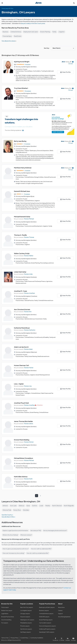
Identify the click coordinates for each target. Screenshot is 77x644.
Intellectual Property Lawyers (47, 629)
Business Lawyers (44, 611)
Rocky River (30, 508)
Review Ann (28, 310)
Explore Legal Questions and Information (16, 529)
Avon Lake (14, 504)
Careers (60, 611)
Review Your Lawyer (7, 611)
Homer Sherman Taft (22, 364)
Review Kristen (29, 440)
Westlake (39, 508)
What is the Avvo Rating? (10, 533)
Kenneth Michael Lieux (22, 190)
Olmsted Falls (19, 508)
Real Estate (18, 36)
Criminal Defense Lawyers (46, 614)
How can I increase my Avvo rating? (14, 553)
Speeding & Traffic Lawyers (47, 632)
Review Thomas (29, 236)
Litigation (62, 32)
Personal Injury (7, 36)
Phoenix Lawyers (25, 626)
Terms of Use (5, 638)
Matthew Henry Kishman (23, 167)
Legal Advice (5, 614)
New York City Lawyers (27, 608)
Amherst (5, 504)
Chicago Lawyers (25, 614)
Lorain (42, 504)
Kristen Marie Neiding (22, 438)
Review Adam (29, 348)
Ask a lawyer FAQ (36, 529)
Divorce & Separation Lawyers (48, 626)
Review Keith (28, 477)
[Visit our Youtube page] (73, 639)
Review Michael (29, 218)
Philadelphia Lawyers (26, 623)
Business (5, 32)
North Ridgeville (8, 508)
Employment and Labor (31, 32)
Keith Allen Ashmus (21, 475)
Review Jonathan (30, 292)
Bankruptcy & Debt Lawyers (47, 608)
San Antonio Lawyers (26, 629)
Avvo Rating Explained (64, 617)
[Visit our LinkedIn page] (68, 639)
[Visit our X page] (62, 639)
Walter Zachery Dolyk (22, 252)
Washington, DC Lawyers (27, 620)
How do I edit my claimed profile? (42, 549)
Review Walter (29, 255)
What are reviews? (26, 533)
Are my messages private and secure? (56, 529)
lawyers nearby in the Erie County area (38, 23)
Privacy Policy (14, 638)
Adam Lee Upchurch (21, 345)
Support (60, 614)
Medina (48, 504)
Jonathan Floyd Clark (22, 401)
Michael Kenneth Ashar (22, 215)
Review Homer (29, 366)
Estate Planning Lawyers (46, 620)
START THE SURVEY (58, 132)
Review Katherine (30, 329)
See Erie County (7, 513)
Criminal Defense (16, 32)
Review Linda (28, 273)
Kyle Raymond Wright (22, 62)
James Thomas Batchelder (24, 420)
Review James (29, 422)
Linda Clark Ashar (20, 271)
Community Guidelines (36, 638)
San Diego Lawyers (26, 632)
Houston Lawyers (25, 617)
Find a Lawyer (5, 608)
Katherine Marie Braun (22, 326)
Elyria (28, 504)
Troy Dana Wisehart (21, 88)
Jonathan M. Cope (21, 290)
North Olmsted (58, 504)
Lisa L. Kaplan (19, 382)
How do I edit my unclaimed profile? (38, 553)
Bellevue (22, 504)
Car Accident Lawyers (45, 623)
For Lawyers (5, 623)
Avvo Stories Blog (6, 620)
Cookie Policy (24, 638)
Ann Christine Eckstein (22, 308)
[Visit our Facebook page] (56, 639)
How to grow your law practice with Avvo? (16, 549)
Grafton (35, 504)
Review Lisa (28, 384)
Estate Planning (46, 32)
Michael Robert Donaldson (24, 456)
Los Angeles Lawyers (26, 611)
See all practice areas (9, 41)
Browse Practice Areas (8, 617)
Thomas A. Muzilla (20, 234)
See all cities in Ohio (8, 515)
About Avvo (61, 608)
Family (55, 32)
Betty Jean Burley (20, 141)
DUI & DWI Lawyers (44, 617)
